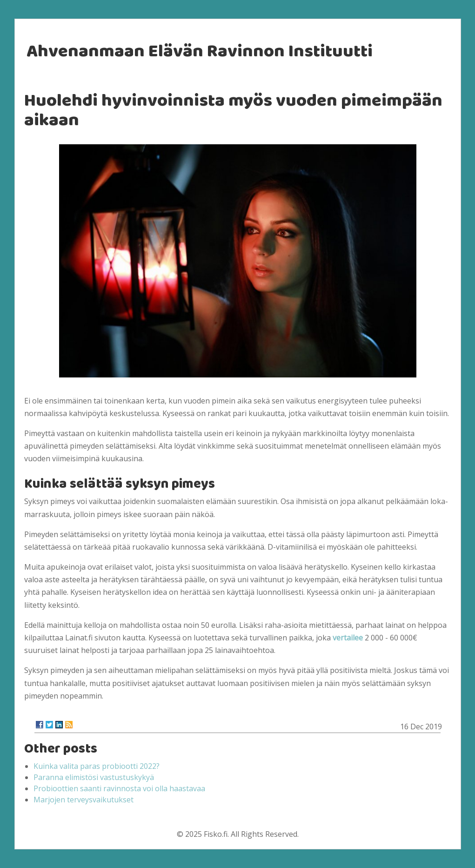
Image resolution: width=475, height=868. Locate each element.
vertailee (348, 638)
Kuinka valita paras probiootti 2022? (97, 766)
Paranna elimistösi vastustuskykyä (94, 777)
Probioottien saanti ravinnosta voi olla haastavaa (119, 788)
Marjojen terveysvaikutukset (84, 800)
